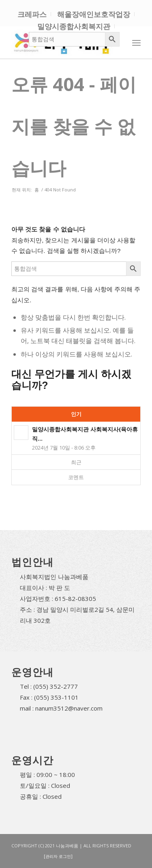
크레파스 (32, 14)
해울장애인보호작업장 (94, 14)
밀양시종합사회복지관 (74, 26)
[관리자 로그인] (58, 856)
